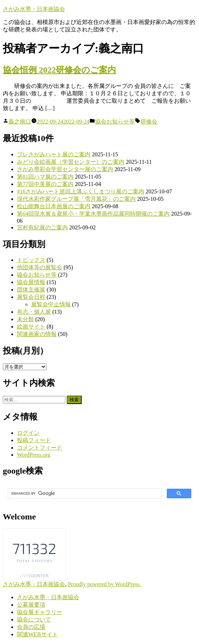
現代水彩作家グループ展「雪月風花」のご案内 (76, 199)
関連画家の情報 (37, 334)
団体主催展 (31, 290)
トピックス (31, 260)
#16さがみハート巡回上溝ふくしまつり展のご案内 (81, 191)
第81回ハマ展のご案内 (45, 177)
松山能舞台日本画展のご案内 (54, 206)
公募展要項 (31, 605)
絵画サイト (31, 327)
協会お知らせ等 (115, 122)
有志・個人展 (34, 312)
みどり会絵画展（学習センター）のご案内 (71, 162)
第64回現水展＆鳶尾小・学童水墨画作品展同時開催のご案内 (93, 214)
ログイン (28, 433)
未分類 (25, 319)
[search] (84, 494)
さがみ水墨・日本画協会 (34, 9)
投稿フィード (34, 440)
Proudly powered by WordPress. (104, 584)
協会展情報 (31, 282)
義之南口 (20, 122)
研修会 (149, 122)
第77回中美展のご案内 (45, 184)
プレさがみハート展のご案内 (54, 154)
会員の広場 (31, 627)
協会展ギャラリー (40, 612)
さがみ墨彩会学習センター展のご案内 (65, 169)
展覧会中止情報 (51, 304)
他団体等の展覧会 (40, 267)
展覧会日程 (31, 297)
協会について (34, 619)
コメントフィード (40, 448)
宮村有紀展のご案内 (42, 227)
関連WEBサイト (37, 634)
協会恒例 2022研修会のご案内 (59, 70)
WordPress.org (34, 455)
